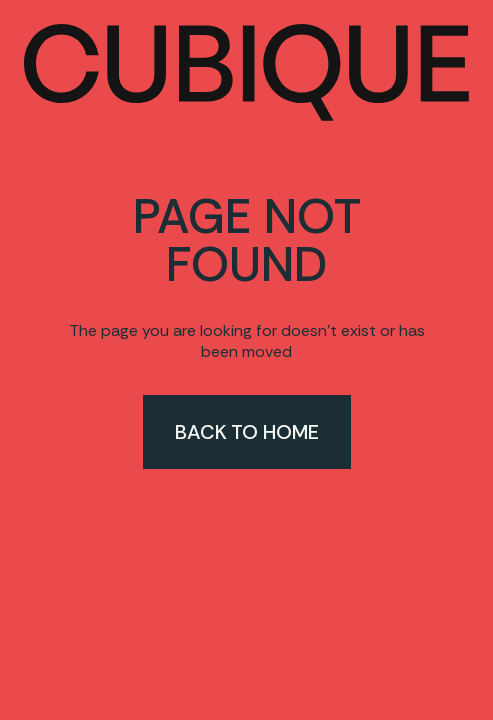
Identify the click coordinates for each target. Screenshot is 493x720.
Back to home (247, 432)
